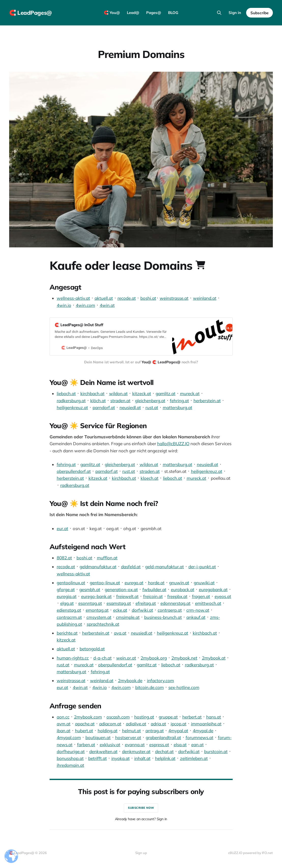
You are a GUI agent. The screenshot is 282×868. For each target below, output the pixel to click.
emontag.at (97, 610)
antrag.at (155, 731)
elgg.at (67, 603)
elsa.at (180, 745)
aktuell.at (104, 298)
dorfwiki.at (142, 610)
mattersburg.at (177, 407)
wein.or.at (126, 658)
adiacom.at (110, 724)
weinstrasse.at (174, 298)
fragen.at (201, 596)
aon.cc (63, 717)
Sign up (141, 853)
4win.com (85, 305)
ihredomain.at (70, 765)
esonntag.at (90, 603)
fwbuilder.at (154, 589)
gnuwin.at (179, 583)
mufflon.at (107, 558)
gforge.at (66, 589)
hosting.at (144, 717)
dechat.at (164, 751)
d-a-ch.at (102, 658)
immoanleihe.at (206, 724)
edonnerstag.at (175, 603)
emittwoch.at (208, 603)
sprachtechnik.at (103, 624)
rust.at (152, 407)
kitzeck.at (142, 393)
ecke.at (120, 610)
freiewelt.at (127, 596)
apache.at (85, 724)
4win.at (107, 305)
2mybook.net (184, 658)
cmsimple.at (128, 617)
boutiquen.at (98, 737)
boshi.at (148, 298)
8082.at (64, 558)
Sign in (235, 13)
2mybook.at (214, 658)
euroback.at (183, 589)
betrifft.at (98, 758)
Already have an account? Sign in (141, 819)
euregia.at (67, 596)
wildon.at (118, 393)
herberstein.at (207, 401)
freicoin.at (153, 596)
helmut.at (131, 731)
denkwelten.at (103, 751)
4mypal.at (178, 731)
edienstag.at (69, 610)
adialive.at (136, 724)
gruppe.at (168, 717)
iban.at (64, 731)
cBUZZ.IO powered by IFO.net (250, 853)
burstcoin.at (216, 751)
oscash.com (118, 717)
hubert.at (84, 731)
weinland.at (205, 298)
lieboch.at (66, 393)
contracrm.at (69, 617)
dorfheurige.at (71, 751)
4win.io (64, 305)
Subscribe (259, 13)
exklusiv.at (110, 745)
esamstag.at (119, 603)
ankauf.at (196, 617)
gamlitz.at (166, 393)
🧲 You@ (112, 13)
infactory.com (160, 680)
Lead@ (133, 13)
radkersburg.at (71, 401)
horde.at (156, 583)
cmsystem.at (99, 617)
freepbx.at (177, 596)
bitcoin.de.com (150, 687)
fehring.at (179, 401)
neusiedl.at (130, 407)
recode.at (127, 298)
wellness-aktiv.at (73, 298)
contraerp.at (170, 610)
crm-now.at (198, 610)
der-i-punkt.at (202, 567)
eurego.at (134, 583)
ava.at (120, 633)
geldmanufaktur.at (98, 567)
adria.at (158, 724)
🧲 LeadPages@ (31, 13)
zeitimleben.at (194, 758)
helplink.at (165, 758)
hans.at (214, 717)
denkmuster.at (136, 751)
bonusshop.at (70, 758)
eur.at (62, 528)
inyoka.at (121, 758)
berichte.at (67, 633)
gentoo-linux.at (105, 583)
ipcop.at (179, 724)
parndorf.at (104, 407)
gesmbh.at (90, 589)
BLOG (173, 13)
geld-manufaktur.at (165, 567)
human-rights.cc (73, 658)
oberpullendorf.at (74, 471)
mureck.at (190, 393)
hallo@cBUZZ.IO (173, 444)
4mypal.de (203, 731)
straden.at (120, 401)
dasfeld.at (131, 567)
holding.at (108, 731)
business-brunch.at (163, 617)
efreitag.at (146, 603)
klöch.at (98, 401)
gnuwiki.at (204, 583)
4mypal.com (69, 737)
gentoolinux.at (71, 583)
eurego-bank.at (96, 596)
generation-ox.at (121, 589)
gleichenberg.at (150, 401)
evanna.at (135, 745)
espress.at (159, 745)
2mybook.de (130, 680)
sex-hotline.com (184, 687)
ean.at (197, 745)
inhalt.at (142, 758)
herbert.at (192, 717)
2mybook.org (154, 658)
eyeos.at (223, 596)
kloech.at (150, 478)
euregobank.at (213, 589)
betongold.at (92, 649)
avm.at (64, 724)
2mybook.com (88, 717)
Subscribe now (141, 808)
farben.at (86, 745)
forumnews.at (199, 737)
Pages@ (154, 13)
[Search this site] (219, 13)
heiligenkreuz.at (72, 407)
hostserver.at (128, 737)
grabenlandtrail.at (163, 737)
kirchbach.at (92, 393)
